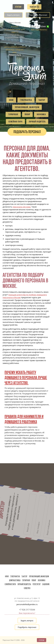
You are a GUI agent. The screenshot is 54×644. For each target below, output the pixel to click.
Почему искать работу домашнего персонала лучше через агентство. (26, 378)
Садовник (46, 584)
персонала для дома (22, 207)
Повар (27, 114)
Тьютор (42, 100)
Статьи (18, 7)
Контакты (34, 7)
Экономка (41, 114)
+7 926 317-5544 (38, 27)
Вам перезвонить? (39, 29)
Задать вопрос (13, 15)
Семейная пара (15, 122)
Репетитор (37, 584)
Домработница (15, 580)
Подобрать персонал (38, 15)
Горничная (13, 114)
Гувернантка (26, 100)
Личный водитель (37, 122)
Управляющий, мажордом (27, 107)
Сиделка (27, 588)
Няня (11, 100)
